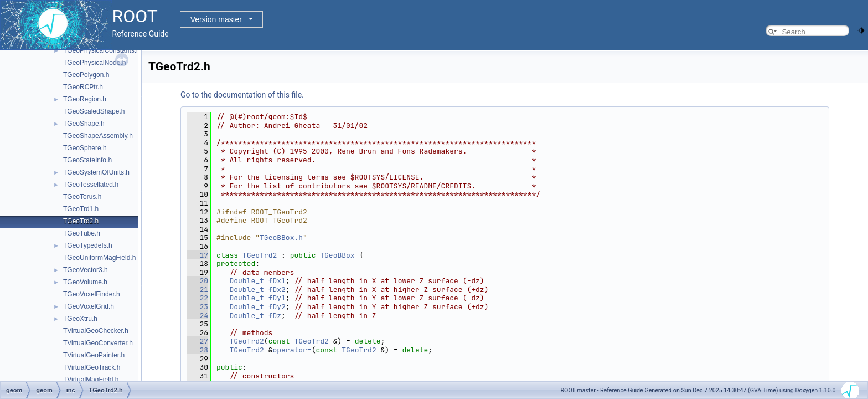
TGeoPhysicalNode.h (94, 63)
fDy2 (277, 307)
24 (197, 316)
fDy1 (277, 298)
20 (197, 281)
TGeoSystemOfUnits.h (96, 172)
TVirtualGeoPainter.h (94, 355)
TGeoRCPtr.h (83, 87)
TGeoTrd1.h (81, 209)
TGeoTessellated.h (91, 185)
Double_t (246, 281)
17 (197, 255)
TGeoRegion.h (85, 99)
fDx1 (277, 281)
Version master (216, 19)
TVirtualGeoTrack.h (92, 367)
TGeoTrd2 (260, 255)
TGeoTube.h (82, 233)
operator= (292, 350)
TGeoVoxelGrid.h (89, 306)
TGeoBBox (337, 255)
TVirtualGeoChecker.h (96, 331)
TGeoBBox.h (281, 237)
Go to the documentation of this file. (242, 95)
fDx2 (277, 290)
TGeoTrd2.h (81, 221)
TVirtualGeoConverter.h (98, 343)
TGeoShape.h (84, 124)
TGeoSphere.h (85, 148)
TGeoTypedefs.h (88, 245)
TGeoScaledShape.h (94, 111)
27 (197, 341)
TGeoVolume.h (85, 282)
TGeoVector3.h (86, 270)
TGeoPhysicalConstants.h (102, 50)
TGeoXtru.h (80, 319)
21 (197, 290)
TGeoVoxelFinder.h (92, 294)
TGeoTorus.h (82, 197)
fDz (275, 316)
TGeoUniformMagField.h (99, 258)
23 (197, 307)
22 (197, 298)
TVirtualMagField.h (91, 380)
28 (197, 350)
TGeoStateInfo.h (87, 160)
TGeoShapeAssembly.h (98, 136)
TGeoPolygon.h (86, 75)
